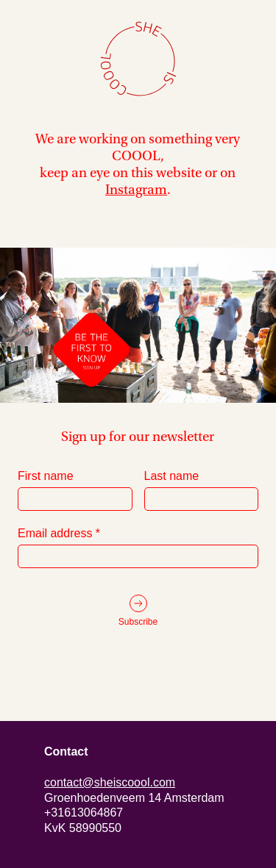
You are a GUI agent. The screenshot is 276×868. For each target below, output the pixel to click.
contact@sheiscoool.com (110, 782)
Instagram (136, 190)
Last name (202, 490)
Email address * (138, 548)
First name (75, 490)
